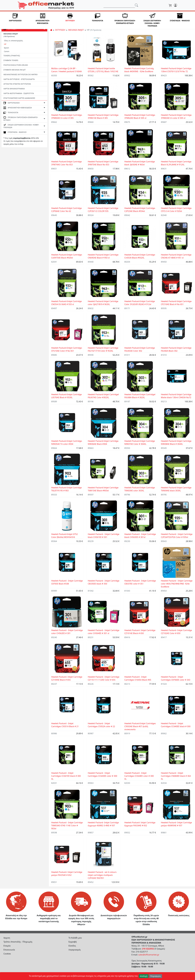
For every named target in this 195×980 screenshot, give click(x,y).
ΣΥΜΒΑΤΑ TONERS (11, 60)
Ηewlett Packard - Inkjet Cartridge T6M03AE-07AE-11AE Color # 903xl (67, 826)
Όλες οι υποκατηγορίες (13, 41)
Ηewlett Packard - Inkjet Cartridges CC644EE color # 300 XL (139, 776)
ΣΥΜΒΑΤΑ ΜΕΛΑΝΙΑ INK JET (15, 70)
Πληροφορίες (156, 976)
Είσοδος (72, 946)
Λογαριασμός (75, 950)
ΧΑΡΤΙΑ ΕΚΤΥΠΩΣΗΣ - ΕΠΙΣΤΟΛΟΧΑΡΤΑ (19, 79)
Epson (6, 48)
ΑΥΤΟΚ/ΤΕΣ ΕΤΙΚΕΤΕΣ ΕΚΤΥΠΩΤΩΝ (17, 84)
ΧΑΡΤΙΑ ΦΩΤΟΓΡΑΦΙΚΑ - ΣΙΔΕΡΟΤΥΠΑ (19, 93)
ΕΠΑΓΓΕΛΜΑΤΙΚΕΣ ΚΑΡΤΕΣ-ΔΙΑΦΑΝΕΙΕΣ (19, 98)
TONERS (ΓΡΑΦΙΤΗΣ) (12, 56)
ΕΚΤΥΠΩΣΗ (60, 30)
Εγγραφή (73, 942)
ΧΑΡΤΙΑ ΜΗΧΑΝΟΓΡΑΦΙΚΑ (14, 89)
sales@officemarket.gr (149, 955)
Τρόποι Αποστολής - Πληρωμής (18, 942)
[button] (15, 20)
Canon (7, 51)
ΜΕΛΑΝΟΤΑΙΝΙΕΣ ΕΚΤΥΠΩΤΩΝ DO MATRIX (21, 74)
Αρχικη (7, 938)
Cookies (7, 954)
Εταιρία (7, 946)
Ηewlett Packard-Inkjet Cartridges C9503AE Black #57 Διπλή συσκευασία (140, 726)
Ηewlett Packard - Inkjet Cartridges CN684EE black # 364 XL (176, 776)
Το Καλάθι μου (75, 938)
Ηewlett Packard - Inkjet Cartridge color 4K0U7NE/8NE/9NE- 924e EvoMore (177, 584)
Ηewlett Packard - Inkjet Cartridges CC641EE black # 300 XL (66, 776)
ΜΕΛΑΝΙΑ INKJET (11, 35)
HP (5, 44)
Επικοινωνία (9, 950)
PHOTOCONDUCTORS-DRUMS (16, 65)
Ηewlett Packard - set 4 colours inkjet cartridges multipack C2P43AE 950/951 (102, 875)
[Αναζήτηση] (119, 5)
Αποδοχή (144, 976)
